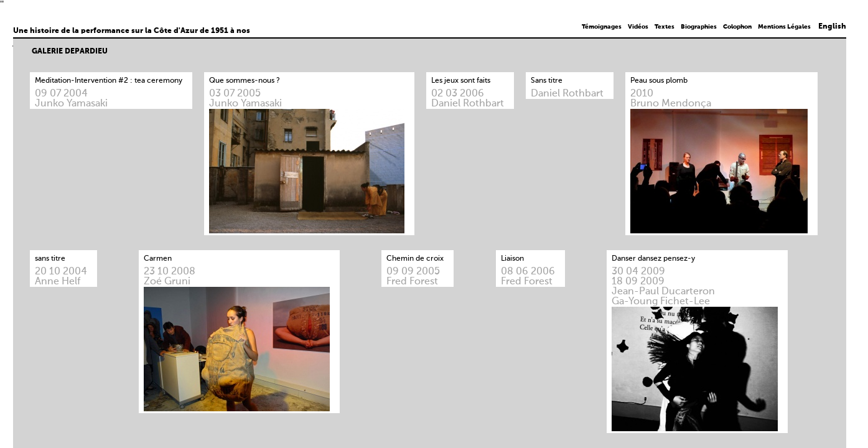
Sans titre (547, 81)
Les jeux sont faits (461, 81)
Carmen (158, 259)
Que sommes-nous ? (245, 81)
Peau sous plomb (659, 81)
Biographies (699, 27)
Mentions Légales (784, 27)
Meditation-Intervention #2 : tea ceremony (109, 81)
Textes (665, 27)
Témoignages (602, 27)
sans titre (50, 259)
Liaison (512, 259)
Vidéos (638, 27)
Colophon (737, 27)
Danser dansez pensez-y (653, 259)
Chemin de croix (415, 259)
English (832, 27)
